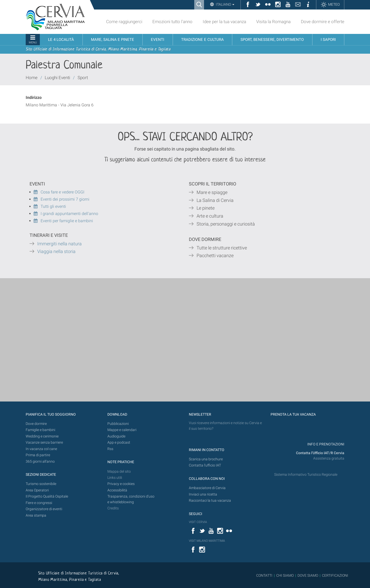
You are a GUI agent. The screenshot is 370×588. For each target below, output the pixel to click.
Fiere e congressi (39, 503)
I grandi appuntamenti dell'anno (66, 214)
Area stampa (36, 515)
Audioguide (116, 436)
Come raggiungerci (124, 22)
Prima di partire (38, 455)
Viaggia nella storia (57, 251)
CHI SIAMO (285, 575)
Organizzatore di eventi (44, 509)
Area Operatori (37, 490)
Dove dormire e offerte (323, 22)
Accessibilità (117, 490)
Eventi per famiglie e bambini (63, 221)
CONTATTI (264, 575)
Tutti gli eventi (50, 206)
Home (32, 78)
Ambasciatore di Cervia (207, 488)
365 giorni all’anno (40, 461)
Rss (110, 449)
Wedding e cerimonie (42, 436)
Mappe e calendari (122, 430)
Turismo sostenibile (41, 484)
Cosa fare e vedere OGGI (59, 192)
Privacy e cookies (121, 484)
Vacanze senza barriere (44, 442)
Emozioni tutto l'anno (172, 22)
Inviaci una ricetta (203, 494)
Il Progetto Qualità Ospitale (47, 496)
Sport (83, 78)
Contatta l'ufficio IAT (205, 465)
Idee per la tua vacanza (224, 22)
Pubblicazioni (118, 424)
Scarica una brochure (206, 459)
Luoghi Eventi (57, 78)
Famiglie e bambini (40, 430)
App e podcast (119, 442)
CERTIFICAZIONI (335, 575)
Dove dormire (36, 424)
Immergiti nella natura (59, 244)
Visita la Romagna (273, 22)
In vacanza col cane (41, 449)
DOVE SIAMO (307, 575)
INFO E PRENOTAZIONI (325, 444)
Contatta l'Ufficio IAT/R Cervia (320, 453)
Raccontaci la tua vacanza (210, 501)
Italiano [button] (225, 4)
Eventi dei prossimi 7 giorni (65, 199)
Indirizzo (34, 97)
